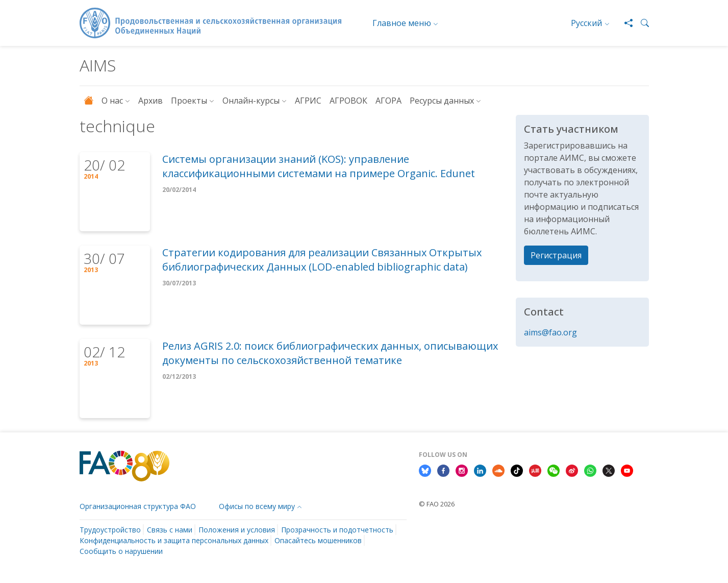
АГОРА (388, 101)
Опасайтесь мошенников (318, 540)
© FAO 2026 (437, 504)
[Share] (624, 23)
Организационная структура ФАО (138, 506)
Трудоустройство (110, 530)
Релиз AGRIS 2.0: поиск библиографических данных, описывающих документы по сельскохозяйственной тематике (330, 353)
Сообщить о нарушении (121, 551)
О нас (112, 101)
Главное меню (402, 23)
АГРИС (308, 101)
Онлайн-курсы (251, 101)
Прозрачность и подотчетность (337, 530)
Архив (150, 101)
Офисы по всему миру (257, 506)
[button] (641, 23)
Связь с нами (170, 530)
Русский (586, 23)
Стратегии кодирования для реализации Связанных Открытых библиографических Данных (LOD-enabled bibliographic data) (322, 260)
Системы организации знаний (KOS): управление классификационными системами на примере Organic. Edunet (319, 166)
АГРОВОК (348, 101)
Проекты (189, 101)
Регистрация (556, 255)
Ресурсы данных (442, 101)
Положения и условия (237, 530)
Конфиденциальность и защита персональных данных (174, 540)
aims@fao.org (550, 332)
